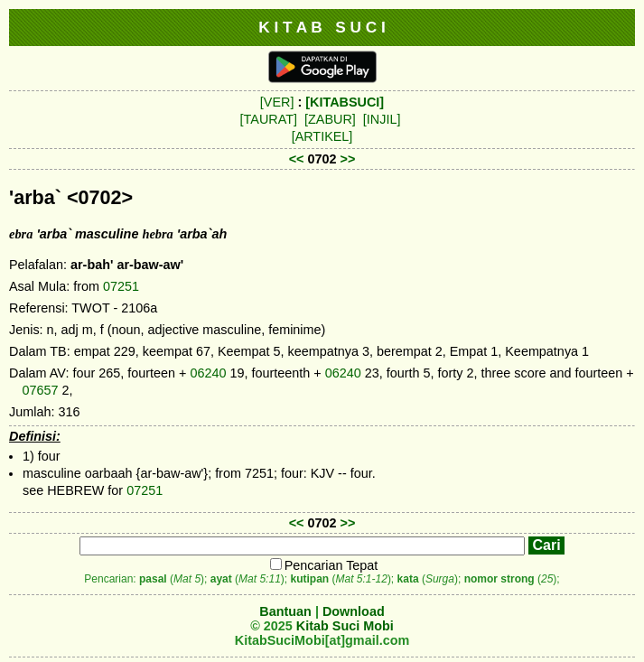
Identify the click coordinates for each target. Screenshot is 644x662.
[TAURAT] (269, 119)
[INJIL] (382, 119)
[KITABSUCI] (345, 102)
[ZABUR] (330, 119)
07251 (121, 286)
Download (354, 611)
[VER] (277, 102)
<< (297, 159)
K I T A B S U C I (322, 27)
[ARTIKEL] (322, 136)
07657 (40, 390)
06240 (208, 373)
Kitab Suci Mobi (345, 626)
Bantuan (285, 611)
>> (348, 159)
